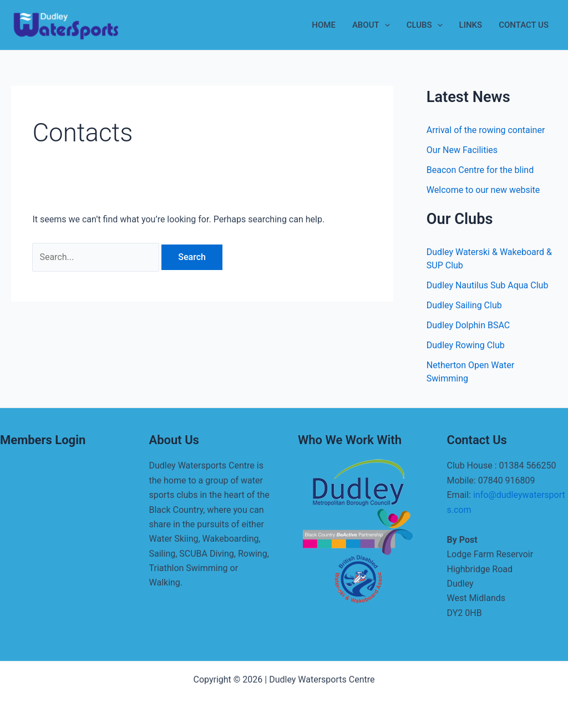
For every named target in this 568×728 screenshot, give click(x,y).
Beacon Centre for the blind (480, 170)
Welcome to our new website (483, 190)
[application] (385, 25)
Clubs (425, 25)
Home (324, 25)
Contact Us (524, 25)
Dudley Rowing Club (466, 345)
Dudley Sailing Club (464, 305)
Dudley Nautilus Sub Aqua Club (488, 285)
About (371, 25)
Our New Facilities (462, 150)
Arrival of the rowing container (486, 130)
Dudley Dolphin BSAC (468, 325)
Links (471, 25)
